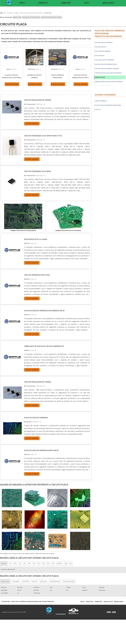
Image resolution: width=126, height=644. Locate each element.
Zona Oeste (26, 581)
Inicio (82, 602)
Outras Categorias (105, 95)
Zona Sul (35, 581)
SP (25, 563)
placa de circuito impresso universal (107, 69)
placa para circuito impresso (104, 60)
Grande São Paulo (55, 581)
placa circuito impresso (103, 51)
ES (20, 563)
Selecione (4, 563)
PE (43, 563)
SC (34, 563)
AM (66, 563)
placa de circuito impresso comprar (51, 17)
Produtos (90, 602)
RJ (10, 563)
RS (39, 563)
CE (53, 563)
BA (48, 563)
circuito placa (100, 77)
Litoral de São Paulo (69, 581)
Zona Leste (43, 581)
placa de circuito (101, 47)
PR (29, 563)
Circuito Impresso (101, 101)
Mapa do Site (108, 602)
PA (71, 563)
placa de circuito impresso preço (106, 64)
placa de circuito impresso (104, 43)
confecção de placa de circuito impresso (108, 73)
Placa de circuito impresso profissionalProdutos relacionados (110, 33)
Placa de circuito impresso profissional (108, 105)
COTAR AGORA (12, 84)
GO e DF (59, 563)
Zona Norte (16, 581)
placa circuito (17, 17)
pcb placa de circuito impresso (31, 17)
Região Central (5, 581)
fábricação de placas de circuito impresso (109, 82)
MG (15, 563)
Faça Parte (119, 602)
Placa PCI (98, 110)
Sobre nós (98, 602)
